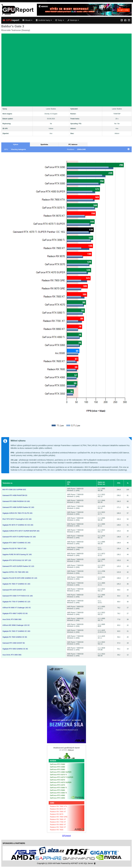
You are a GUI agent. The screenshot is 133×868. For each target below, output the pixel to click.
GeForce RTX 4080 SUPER (61, 772)
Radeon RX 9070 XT (58, 809)
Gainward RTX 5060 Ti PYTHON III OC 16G (18, 596)
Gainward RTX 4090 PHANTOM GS (15, 495)
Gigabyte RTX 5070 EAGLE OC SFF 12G (17, 560)
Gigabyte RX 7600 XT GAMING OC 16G (16, 631)
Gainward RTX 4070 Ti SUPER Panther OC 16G (19, 537)
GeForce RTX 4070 (57, 785)
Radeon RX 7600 (57, 830)
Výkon (16, 144)
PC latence (73, 144)
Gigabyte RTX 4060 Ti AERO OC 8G (15, 613)
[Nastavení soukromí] (95, 864)
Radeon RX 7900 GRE (59, 817)
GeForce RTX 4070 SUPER (61, 782)
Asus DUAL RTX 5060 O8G (12, 619)
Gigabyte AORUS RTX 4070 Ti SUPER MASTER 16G (21, 531)
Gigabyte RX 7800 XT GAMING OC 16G (16, 584)
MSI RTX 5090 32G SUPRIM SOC (14, 490)
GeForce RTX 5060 (57, 790)
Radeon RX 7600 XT (58, 827)
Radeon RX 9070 (57, 814)
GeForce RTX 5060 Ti (58, 788)
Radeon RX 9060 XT (58, 825)
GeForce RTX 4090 (57, 767)
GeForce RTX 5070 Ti (58, 775)
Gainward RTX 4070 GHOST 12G (14, 590)
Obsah (27, 20)
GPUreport (67, 836)
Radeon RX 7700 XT (58, 822)
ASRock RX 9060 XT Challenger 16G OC (17, 608)
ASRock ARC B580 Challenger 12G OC (16, 625)
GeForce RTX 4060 (57, 795)
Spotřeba (44, 144)
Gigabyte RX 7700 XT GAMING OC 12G (16, 602)
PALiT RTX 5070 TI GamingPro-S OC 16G (17, 519)
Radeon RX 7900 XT (58, 812)
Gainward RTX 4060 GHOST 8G (14, 643)
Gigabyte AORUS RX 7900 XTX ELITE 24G (17, 513)
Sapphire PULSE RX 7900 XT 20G (14, 549)
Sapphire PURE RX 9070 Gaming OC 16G (17, 555)
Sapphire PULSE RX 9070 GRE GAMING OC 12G (20, 578)
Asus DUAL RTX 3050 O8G (12, 655)
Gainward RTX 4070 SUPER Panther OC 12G (18, 566)
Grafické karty (44, 20)
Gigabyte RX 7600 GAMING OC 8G (15, 637)
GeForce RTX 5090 (57, 764)
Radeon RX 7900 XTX (59, 806)
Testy (60, 20)
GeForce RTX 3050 (57, 798)
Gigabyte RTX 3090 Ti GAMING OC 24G (16, 543)
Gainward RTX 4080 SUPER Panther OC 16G (18, 507)
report (11, 20)
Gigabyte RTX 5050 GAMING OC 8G (15, 649)
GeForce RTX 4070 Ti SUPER (62, 777)
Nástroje (73, 20)
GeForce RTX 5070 (57, 780)
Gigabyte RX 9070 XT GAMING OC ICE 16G (18, 525)
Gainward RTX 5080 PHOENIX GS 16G (16, 501)
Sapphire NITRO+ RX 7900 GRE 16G (15, 572)
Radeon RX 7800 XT (58, 819)
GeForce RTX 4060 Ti (58, 793)
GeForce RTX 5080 (57, 769)
